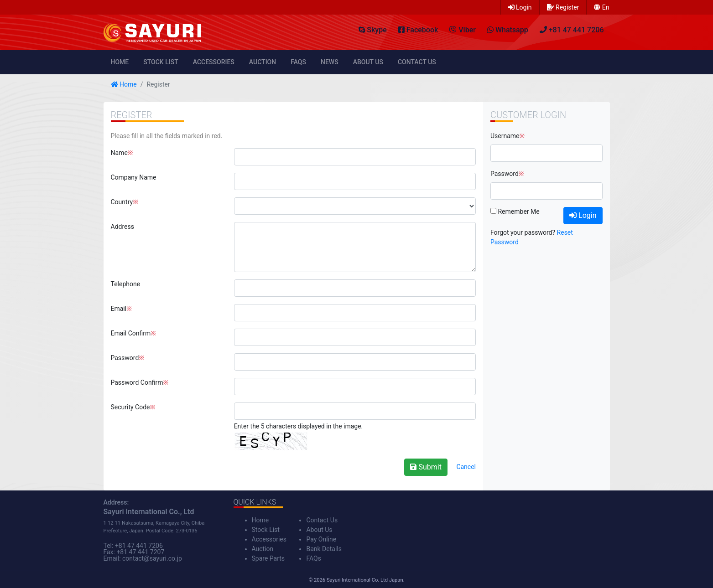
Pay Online (321, 539)
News (330, 62)
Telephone (126, 284)
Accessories (214, 62)
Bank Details (324, 549)
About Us (368, 62)
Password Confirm (137, 382)
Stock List (161, 62)
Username (505, 136)
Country (122, 202)
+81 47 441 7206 (139, 546)
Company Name (134, 177)
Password (125, 358)
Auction (263, 62)
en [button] (601, 7)
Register (563, 7)
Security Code (130, 407)
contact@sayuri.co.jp (152, 558)
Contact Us (417, 62)
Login (520, 7)
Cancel (466, 467)
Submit (426, 467)
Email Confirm (131, 333)
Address (122, 227)
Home (120, 62)
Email (119, 309)
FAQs (298, 62)
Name (119, 153)
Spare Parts (268, 558)
